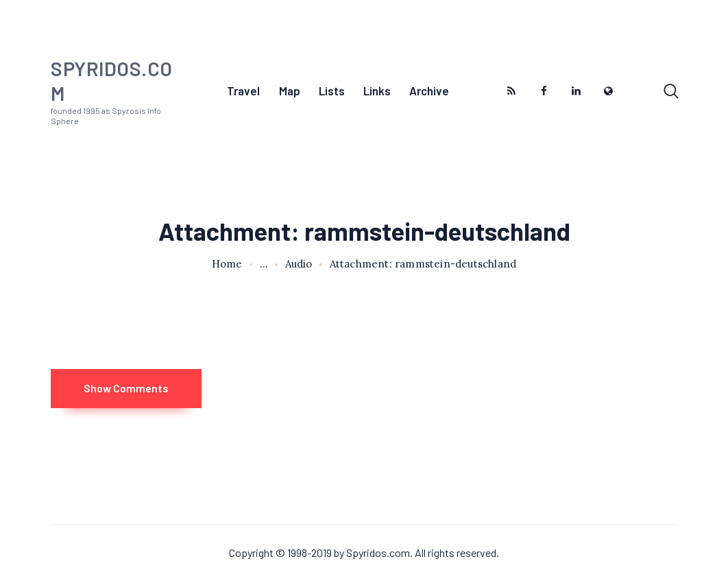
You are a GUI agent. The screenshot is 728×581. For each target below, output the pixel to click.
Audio (299, 264)
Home (227, 264)
